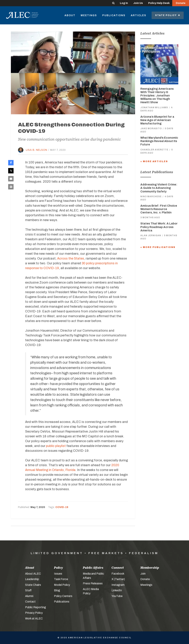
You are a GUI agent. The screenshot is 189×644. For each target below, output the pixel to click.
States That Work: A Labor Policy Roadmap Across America (159, 227)
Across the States (71, 258)
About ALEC (33, 574)
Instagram (118, 585)
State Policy (168, 15)
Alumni (29, 596)
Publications (114, 15)
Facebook (118, 574)
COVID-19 (62, 507)
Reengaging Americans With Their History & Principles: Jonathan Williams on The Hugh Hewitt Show (157, 96)
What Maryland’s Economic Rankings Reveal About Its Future (159, 141)
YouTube (117, 596)
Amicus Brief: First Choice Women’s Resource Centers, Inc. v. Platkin (159, 209)
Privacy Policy (34, 613)
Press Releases (93, 583)
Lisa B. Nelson (37, 150)
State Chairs (33, 585)
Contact (30, 602)
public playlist (56, 446)
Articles (138, 15)
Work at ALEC (34, 618)
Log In (124, 3)
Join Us (138, 3)
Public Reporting (36, 607)
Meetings (89, 15)
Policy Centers (63, 596)
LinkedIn (117, 590)
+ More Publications (158, 247)
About (70, 15)
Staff (28, 590)
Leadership (32, 579)
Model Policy (62, 585)
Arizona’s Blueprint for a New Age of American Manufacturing (157, 120)
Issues (58, 574)
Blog (57, 590)
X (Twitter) (118, 579)
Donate (181, 3)
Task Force (61, 579)
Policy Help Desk (159, 3)
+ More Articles (154, 161)
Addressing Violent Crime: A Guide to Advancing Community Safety (159, 188)
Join (143, 574)
